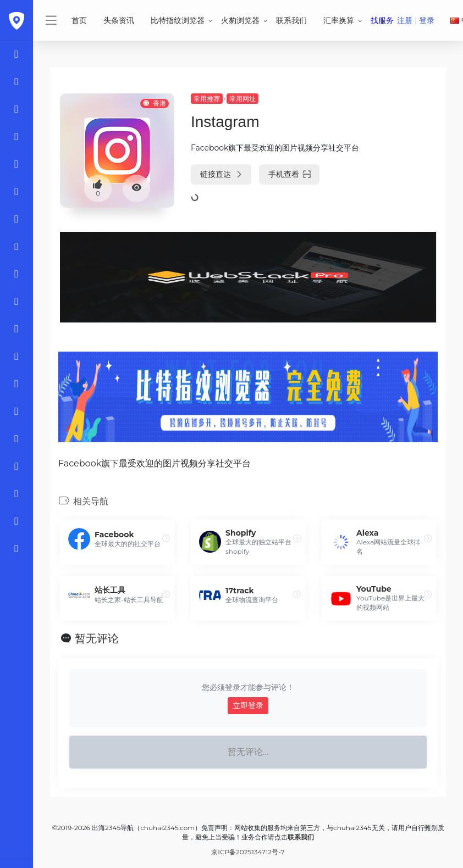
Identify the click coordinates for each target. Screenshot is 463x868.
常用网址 (242, 99)
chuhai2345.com (167, 828)
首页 (79, 20)
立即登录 (248, 705)
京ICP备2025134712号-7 (248, 852)
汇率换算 (339, 20)
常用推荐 (207, 99)
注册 (405, 20)
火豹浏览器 (240, 20)
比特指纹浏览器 (178, 20)
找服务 (382, 20)
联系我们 (291, 20)
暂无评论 (97, 638)
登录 (427, 20)
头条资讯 (119, 20)
